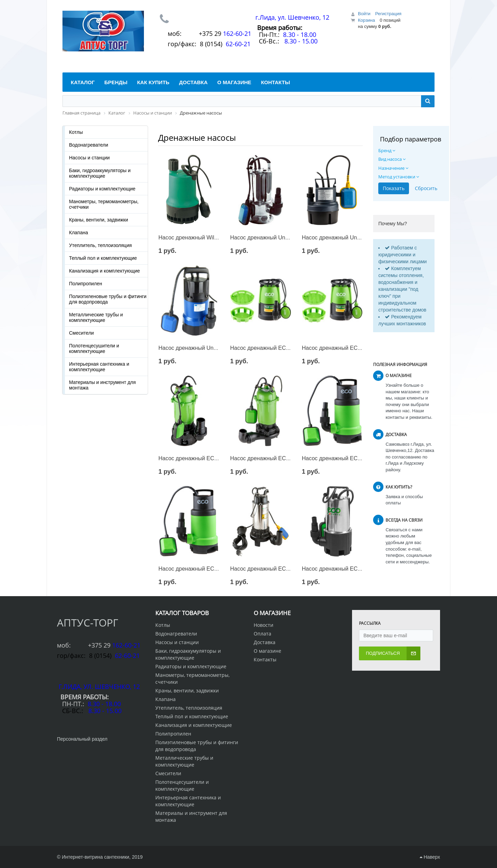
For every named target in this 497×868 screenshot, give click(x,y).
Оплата (262, 634)
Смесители (81, 333)
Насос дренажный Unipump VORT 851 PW (212, 348)
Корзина (367, 20)
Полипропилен (86, 284)
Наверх (430, 857)
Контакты (265, 659)
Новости (264, 625)
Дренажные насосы (197, 137)
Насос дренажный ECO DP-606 (270, 348)
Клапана (79, 233)
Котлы (76, 132)
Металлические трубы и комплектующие (96, 317)
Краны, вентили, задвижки (99, 220)
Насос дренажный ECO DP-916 (342, 348)
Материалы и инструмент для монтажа (102, 385)
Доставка (265, 642)
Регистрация (388, 14)
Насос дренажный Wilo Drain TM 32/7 (206, 238)
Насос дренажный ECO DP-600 (342, 458)
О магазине (267, 651)
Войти (364, 14)
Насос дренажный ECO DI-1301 (271, 569)
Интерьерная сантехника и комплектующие (99, 367)
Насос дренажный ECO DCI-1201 (273, 458)
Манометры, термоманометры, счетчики (104, 204)
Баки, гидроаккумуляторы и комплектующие (100, 173)
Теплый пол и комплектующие (103, 258)
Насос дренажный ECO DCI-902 (343, 569)
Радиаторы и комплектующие (102, 189)
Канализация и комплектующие (104, 271)
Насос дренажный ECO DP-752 (199, 569)
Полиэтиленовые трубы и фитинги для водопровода (108, 299)
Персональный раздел (82, 739)
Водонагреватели (89, 145)
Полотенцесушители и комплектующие (94, 348)
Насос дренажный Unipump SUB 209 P (352, 238)
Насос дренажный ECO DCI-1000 (201, 458)
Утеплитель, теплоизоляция (100, 245)
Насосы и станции (89, 158)
